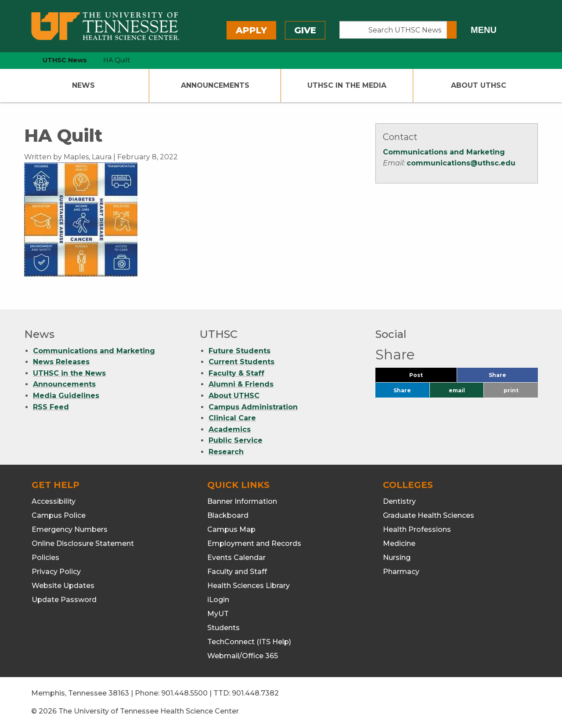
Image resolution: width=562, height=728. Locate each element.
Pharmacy (401, 572)
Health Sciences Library (249, 586)
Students (223, 628)
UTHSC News (65, 60)
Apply (251, 30)
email (457, 390)
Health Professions (417, 529)
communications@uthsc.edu (461, 163)
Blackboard (228, 515)
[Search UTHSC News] (393, 30)
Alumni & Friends (241, 384)
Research (226, 452)
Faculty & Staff (236, 373)
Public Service (236, 440)
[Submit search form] (452, 30)
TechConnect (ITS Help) (249, 642)
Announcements (215, 85)
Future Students (240, 351)
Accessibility (54, 501)
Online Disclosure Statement (83, 543)
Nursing (397, 558)
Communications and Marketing (444, 152)
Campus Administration (253, 407)
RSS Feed (51, 407)
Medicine (399, 543)
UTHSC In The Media (347, 85)
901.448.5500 (184, 693)
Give (305, 30)
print (511, 390)
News (83, 85)
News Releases (61, 362)
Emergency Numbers (70, 529)
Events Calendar (236, 558)
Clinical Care (232, 418)
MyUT (218, 614)
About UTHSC (479, 85)
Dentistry (399, 501)
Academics (230, 429)
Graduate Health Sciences (429, 515)
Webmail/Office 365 (243, 656)
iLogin (218, 600)
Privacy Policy (56, 572)
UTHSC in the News (69, 373)
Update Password (64, 600)
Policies (45, 558)
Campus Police (59, 515)
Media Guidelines (66, 396)
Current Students (241, 362)
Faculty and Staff (237, 572)
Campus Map (231, 529)
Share (512, 377)
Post (427, 377)
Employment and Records (254, 543)
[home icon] (22, 60)
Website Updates (63, 586)
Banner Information (242, 501)
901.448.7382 (255, 693)
